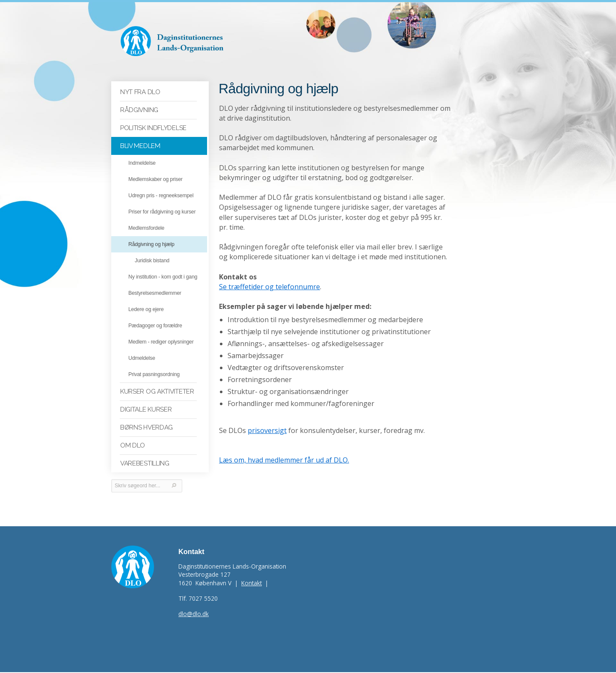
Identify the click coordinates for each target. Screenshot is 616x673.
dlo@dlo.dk (194, 615)
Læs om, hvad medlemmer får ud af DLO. (284, 451)
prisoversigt (267, 421)
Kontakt (252, 584)
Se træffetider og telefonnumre (269, 278)
